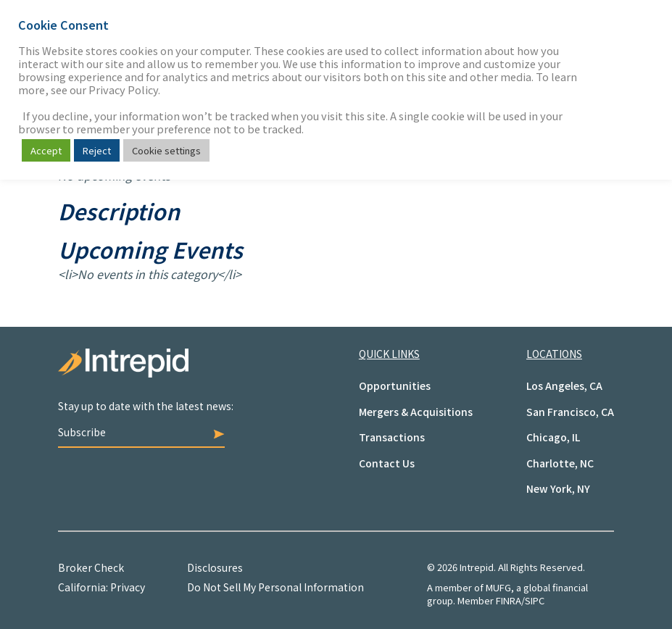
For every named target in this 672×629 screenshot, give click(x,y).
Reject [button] (97, 150)
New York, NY (558, 488)
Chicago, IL (553, 437)
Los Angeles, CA (564, 386)
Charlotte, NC (560, 463)
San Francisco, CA (570, 412)
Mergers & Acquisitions (416, 412)
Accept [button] (46, 150)
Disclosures (215, 567)
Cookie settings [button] (166, 150)
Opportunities (395, 386)
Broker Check (91, 567)
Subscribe (141, 432)
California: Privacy (101, 587)
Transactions (392, 437)
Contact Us (387, 463)
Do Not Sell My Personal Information (275, 587)
